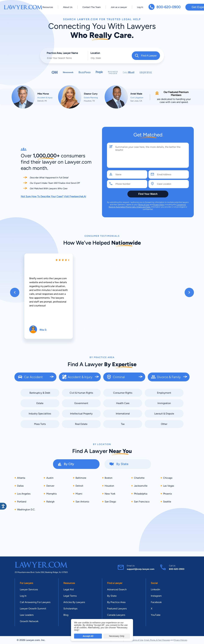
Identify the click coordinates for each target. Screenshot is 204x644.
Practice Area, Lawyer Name (62, 53)
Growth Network (29, 621)
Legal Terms (70, 596)
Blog (66, 615)
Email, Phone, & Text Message (157, 640)
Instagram (156, 596)
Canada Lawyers (116, 615)
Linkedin (155, 589)
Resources (48, 7)
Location (95, 53)
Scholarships (70, 609)
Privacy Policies (181, 640)
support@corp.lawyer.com (141, 569)
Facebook (156, 602)
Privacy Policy (159, 205)
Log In (140, 7)
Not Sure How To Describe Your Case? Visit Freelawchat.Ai (53, 196)
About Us (68, 7)
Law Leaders (27, 615)
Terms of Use (144, 205)
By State (112, 596)
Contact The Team (92, 7)
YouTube (156, 615)
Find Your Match (148, 194)
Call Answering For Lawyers (35, 602)
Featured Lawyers (117, 609)
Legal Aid (69, 589)
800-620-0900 (168, 7)
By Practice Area (116, 602)
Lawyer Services (29, 589)
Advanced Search (117, 589)
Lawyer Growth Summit (33, 609)
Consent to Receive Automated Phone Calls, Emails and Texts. (147, 206)
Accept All (88, 636)
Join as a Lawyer (119, 7)
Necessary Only (117, 636)
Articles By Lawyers (74, 602)
